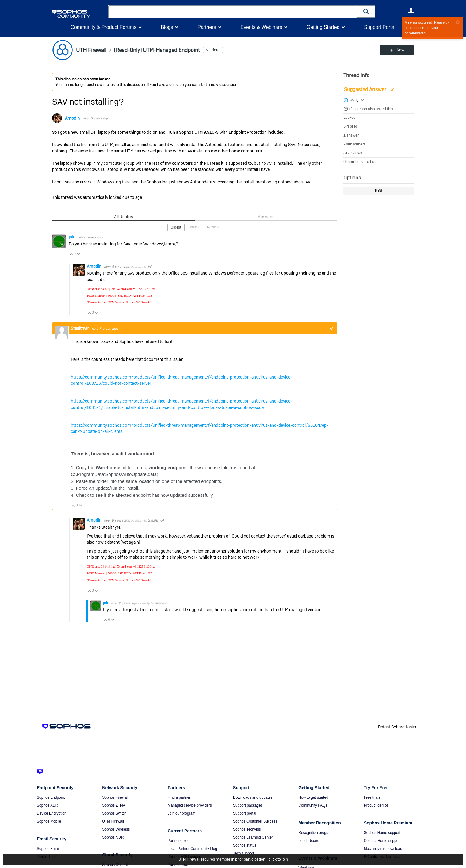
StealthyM (80, 328)
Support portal (244, 813)
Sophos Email (48, 849)
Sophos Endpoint (51, 797)
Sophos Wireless (116, 829)
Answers (266, 217)
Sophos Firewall (115, 797)
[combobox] (233, 12)
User (411, 10)
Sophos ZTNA (114, 805)
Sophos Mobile (49, 821)
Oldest (176, 227)
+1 (351, 109)
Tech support (244, 853)
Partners (207, 27)
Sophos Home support (382, 833)
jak (72, 237)
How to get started (313, 797)
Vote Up (71, 254)
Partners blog (179, 841)
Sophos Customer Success (255, 821)
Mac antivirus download (383, 849)
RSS (379, 191)
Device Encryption (52, 813)
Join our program (182, 813)
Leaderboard (309, 841)
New (400, 50)
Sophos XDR (47, 805)
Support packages (248, 805)
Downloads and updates (253, 797)
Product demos (376, 805)
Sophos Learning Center (253, 837)
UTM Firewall (113, 821)
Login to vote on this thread (352, 99)
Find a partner (179, 797)
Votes (194, 227)
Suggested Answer (366, 89)
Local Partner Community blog (192, 849)
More (218, 50)
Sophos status (245, 845)
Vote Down (78, 254)
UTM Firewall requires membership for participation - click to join (233, 859)
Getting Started (323, 27)
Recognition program (315, 833)
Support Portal (380, 27)
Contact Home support (382, 841)
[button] (366, 12)
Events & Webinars (261, 27)
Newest (213, 227)
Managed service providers (190, 805)
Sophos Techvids (247, 829)
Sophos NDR (113, 837)
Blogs (167, 27)
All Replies (123, 217)
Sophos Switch (114, 813)
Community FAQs (313, 805)
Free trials (372, 797)
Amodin (72, 118)
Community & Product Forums (103, 27)
